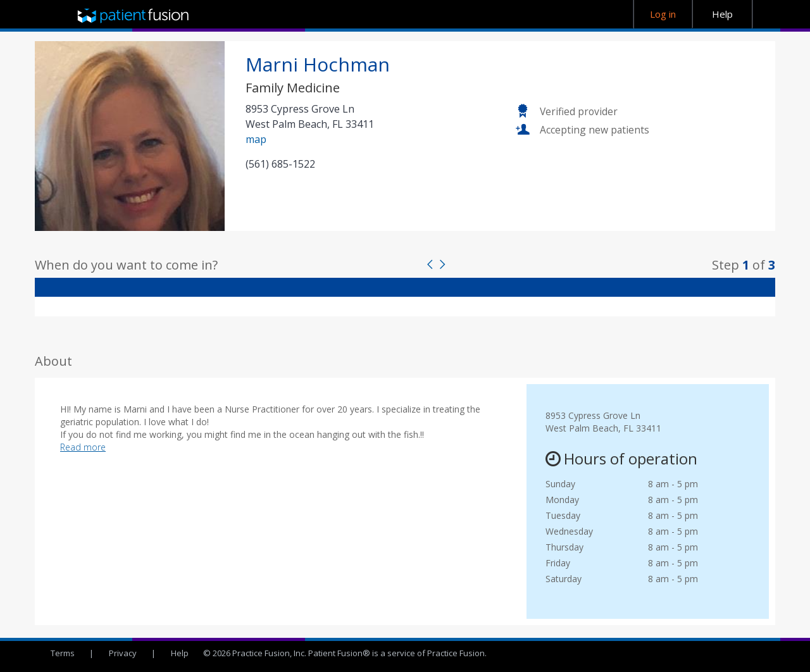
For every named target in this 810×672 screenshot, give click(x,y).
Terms (63, 653)
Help (180, 653)
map (256, 139)
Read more (83, 447)
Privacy (123, 653)
